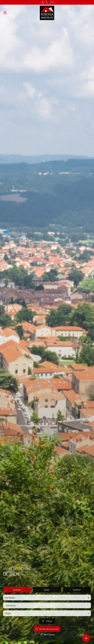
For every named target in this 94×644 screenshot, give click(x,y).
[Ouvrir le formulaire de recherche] (47, 627)
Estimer (77, 595)
